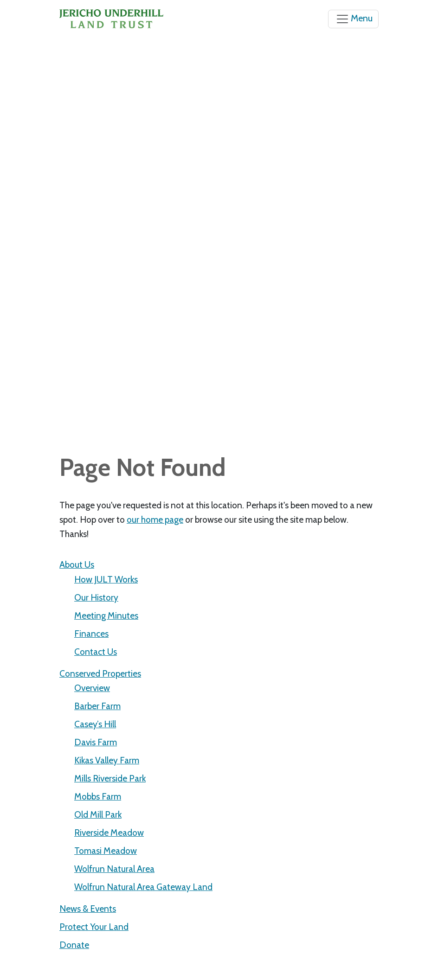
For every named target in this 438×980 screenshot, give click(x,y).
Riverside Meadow (109, 833)
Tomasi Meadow (106, 851)
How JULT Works (106, 579)
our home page (155, 519)
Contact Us (96, 652)
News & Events (88, 909)
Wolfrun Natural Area (114, 869)
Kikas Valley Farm (107, 760)
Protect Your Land (94, 927)
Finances (91, 634)
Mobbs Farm (98, 796)
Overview (92, 688)
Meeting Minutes (106, 615)
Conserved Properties (100, 673)
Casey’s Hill (95, 724)
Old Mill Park (98, 814)
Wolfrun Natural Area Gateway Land (143, 887)
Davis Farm (96, 742)
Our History (96, 597)
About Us (77, 564)
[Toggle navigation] (353, 19)
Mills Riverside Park (110, 778)
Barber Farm (97, 706)
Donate (74, 945)
